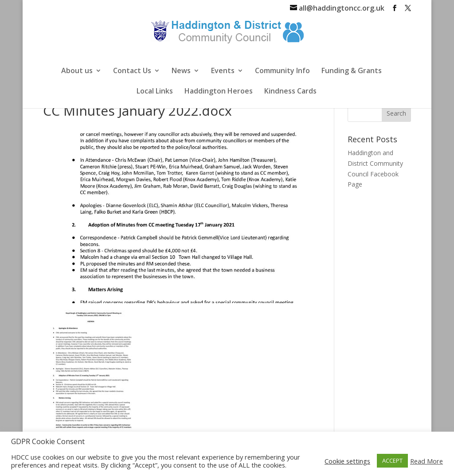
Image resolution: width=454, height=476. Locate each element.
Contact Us (132, 71)
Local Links (155, 92)
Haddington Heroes (219, 92)
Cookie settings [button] (347, 461)
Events (223, 71)
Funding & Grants (352, 71)
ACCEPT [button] (392, 460)
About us (77, 71)
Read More (427, 461)
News (181, 71)
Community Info (282, 71)
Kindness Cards (290, 92)
